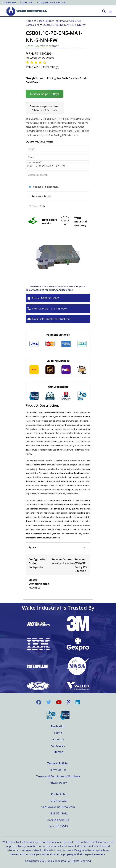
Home (29, 21)
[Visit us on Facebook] (39, 702)
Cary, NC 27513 (58, 826)
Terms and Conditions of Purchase (58, 776)
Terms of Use (58, 770)
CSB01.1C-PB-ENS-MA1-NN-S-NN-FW (64, 25)
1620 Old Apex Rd (58, 820)
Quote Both (37, 206)
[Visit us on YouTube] (59, 702)
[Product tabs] (58, 547)
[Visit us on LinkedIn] (78, 702)
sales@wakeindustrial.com (51, 3)
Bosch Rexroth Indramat (51, 21)
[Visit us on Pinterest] (69, 702)
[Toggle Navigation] (111, 11)
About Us (58, 739)
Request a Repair (40, 196)
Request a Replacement (44, 187)
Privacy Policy (58, 783)
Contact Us (58, 746)
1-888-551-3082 (27, 3)
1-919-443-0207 (9, 3)
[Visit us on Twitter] (49, 702)
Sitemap (58, 752)
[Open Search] (104, 11)
